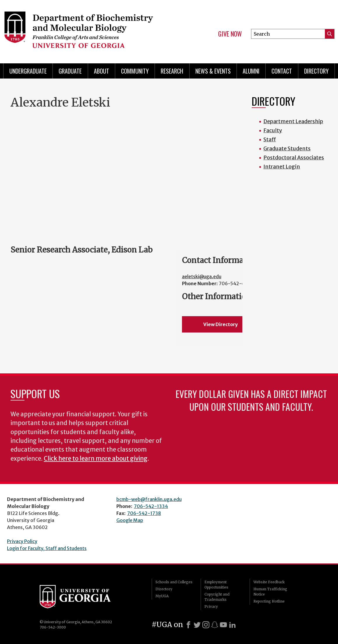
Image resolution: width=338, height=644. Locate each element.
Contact (282, 71)
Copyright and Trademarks (217, 597)
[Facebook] (188, 625)
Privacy (211, 606)
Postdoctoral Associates (294, 157)
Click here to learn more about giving (96, 459)
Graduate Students (287, 148)
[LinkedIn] (232, 625)
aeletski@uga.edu (202, 276)
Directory (316, 71)
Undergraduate (28, 71)
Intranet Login (282, 167)
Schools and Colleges (174, 582)
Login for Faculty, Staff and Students (47, 548)
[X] (197, 625)
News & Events (213, 71)
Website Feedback (269, 582)
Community (135, 71)
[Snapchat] (215, 625)
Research (172, 71)
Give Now (230, 34)
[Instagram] (206, 625)
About (101, 71)
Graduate (70, 71)
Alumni (251, 71)
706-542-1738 (144, 513)
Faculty (273, 130)
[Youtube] (223, 625)
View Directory (220, 324)
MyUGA (162, 596)
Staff (270, 139)
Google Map (130, 520)
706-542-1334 (151, 506)
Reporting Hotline (269, 601)
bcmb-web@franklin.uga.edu (149, 499)
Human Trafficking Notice (270, 592)
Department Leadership (293, 121)
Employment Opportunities (216, 585)
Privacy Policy (22, 541)
